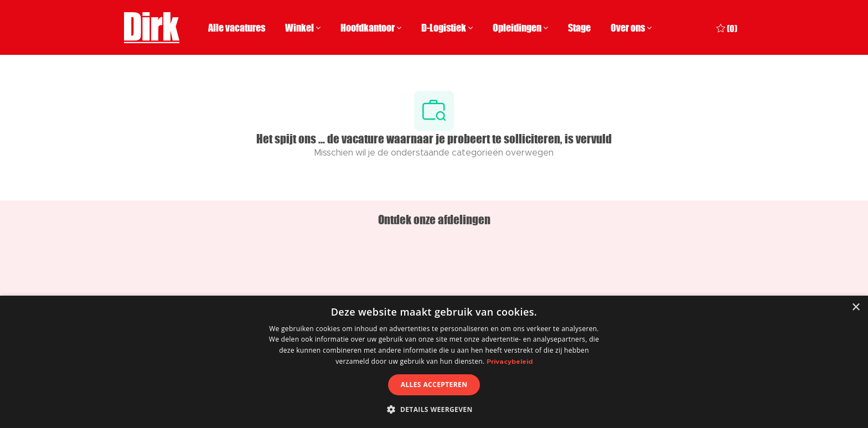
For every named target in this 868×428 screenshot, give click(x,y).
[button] (434, 409)
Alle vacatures (237, 28)
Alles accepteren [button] (434, 385)
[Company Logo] (152, 28)
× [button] (856, 308)
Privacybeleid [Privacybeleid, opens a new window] (510, 362)
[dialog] (434, 362)
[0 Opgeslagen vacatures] (727, 27)
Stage (579, 28)
